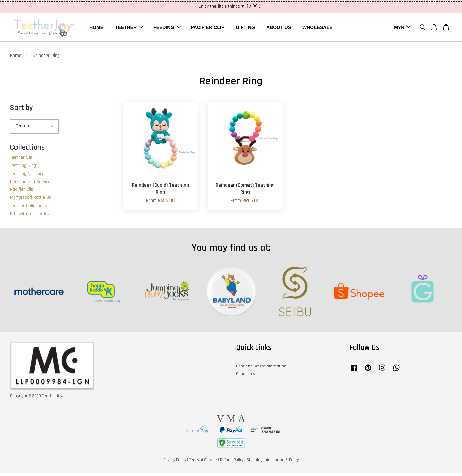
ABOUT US (279, 28)
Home (16, 58)
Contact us (245, 376)
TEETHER (129, 28)
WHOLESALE (317, 28)
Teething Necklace (27, 176)
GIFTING (245, 28)
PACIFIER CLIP (207, 28)
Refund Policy (232, 462)
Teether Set (21, 160)
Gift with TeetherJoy (30, 216)
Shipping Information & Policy (273, 462)
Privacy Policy (175, 462)
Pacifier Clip (22, 192)
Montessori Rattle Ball (32, 200)
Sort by (22, 110)
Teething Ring (23, 168)
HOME (96, 28)
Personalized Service (30, 184)
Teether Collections (29, 208)
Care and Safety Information (261, 369)
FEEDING (167, 28)
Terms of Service (203, 462)
